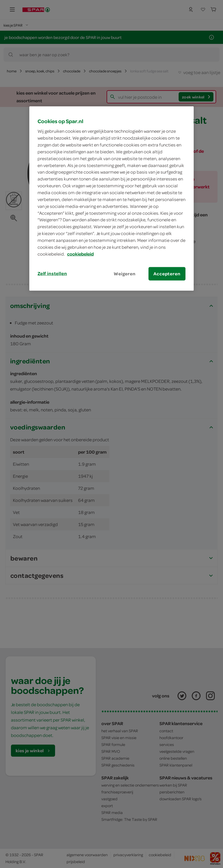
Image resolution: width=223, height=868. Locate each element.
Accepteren (167, 273)
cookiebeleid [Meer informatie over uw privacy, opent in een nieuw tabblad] (80, 254)
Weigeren (125, 273)
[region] (112, 198)
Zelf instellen (52, 273)
